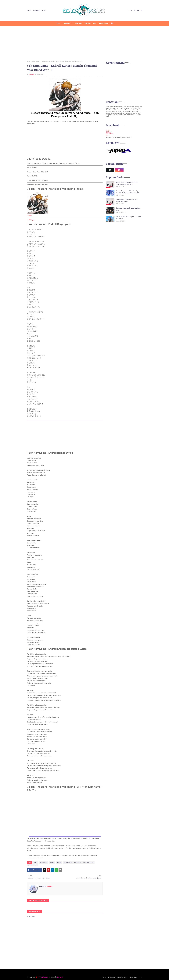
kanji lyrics (78, 863)
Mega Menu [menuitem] (104, 23)
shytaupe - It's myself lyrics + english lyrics (128, 209)
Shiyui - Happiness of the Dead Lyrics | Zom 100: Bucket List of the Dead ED (128, 192)
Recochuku (110, 134)
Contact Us (133, 977)
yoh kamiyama (36, 62)
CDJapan (32, 220)
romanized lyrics (88, 863)
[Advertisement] (84, 43)
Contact (44, 10)
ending (59, 863)
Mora (108, 135)
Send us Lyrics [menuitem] (91, 23)
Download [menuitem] (78, 23)
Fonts (140, 977)
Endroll (29, 216)
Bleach (52, 863)
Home (29, 10)
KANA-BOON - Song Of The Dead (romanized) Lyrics (127, 200)
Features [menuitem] (67, 23)
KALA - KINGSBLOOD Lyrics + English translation (128, 218)
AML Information (122, 977)
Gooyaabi (60, 977)
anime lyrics (44, 863)
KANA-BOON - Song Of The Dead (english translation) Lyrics (127, 183)
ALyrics (31, 74)
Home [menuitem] (58, 23)
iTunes (108, 130)
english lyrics (68, 863)
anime (35, 863)
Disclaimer (36, 10)
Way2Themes (43, 977)
